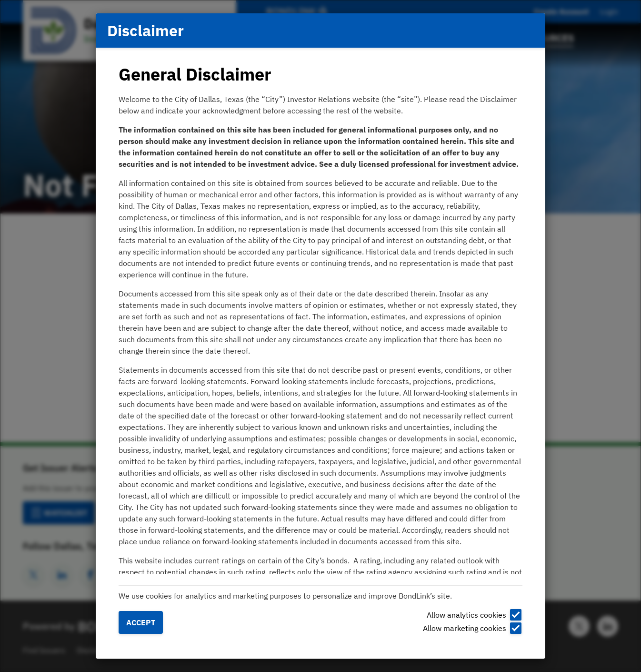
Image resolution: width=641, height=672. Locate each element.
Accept (141, 622)
